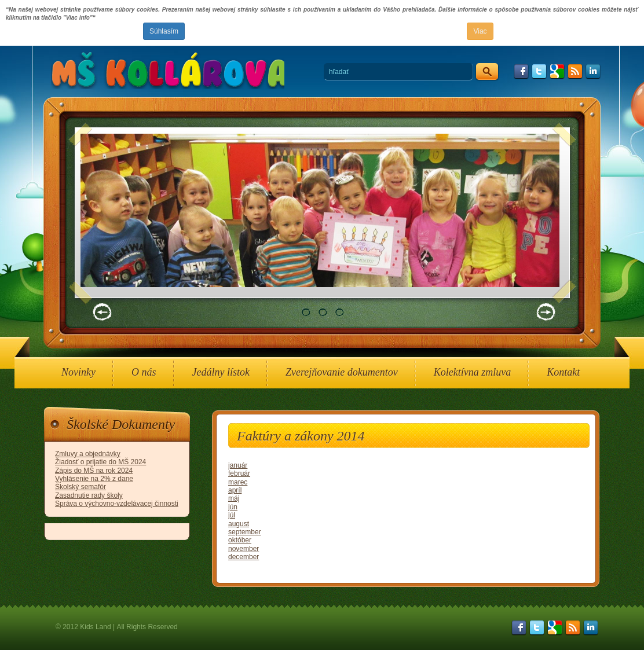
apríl (235, 490)
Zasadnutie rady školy (89, 495)
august (239, 524)
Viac (480, 31)
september (245, 532)
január (238, 465)
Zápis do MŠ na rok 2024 (94, 471)
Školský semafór (80, 487)
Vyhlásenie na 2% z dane (94, 479)
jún (233, 507)
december (244, 557)
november (244, 549)
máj (234, 498)
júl (232, 515)
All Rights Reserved (147, 627)
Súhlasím (164, 31)
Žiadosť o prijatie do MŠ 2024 (100, 462)
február (239, 473)
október (240, 540)
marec (238, 482)
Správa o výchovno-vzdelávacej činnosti (117, 504)
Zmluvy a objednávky (88, 454)
